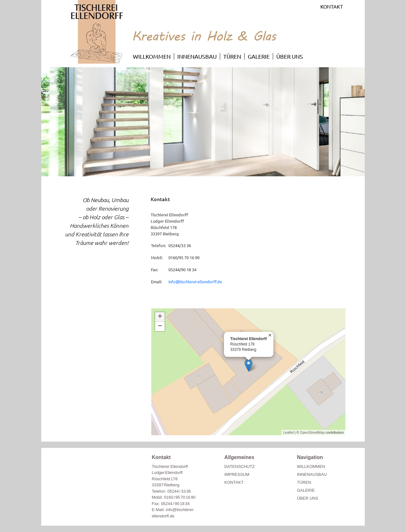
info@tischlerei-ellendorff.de (195, 282)
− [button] (160, 326)
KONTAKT (332, 6)
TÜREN (232, 56)
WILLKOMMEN (152, 56)
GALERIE (259, 56)
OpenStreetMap (312, 432)
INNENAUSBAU (197, 56)
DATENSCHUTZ (239, 466)
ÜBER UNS (290, 56)
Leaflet (288, 432)
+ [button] (160, 317)
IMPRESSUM (237, 474)
